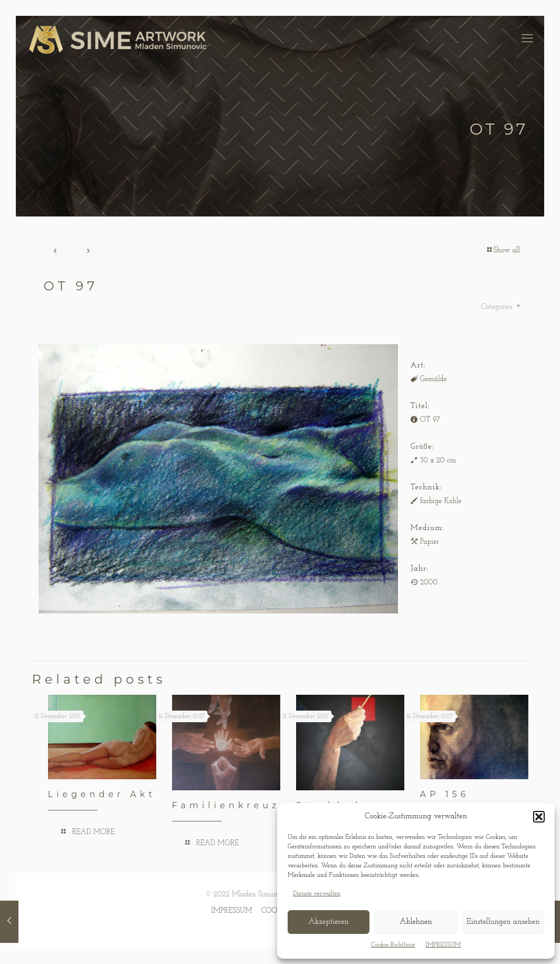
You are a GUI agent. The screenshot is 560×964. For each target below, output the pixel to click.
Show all (503, 251)
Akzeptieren (328, 922)
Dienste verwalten (317, 894)
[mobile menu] (527, 40)
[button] (539, 817)
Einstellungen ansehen (503, 922)
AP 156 (445, 794)
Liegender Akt (102, 794)
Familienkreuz (226, 805)
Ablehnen (416, 922)
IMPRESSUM (443, 945)
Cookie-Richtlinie (393, 945)
